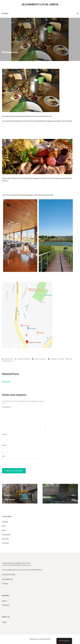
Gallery (4, 622)
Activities (54, 359)
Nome (5, 434)
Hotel (4, 526)
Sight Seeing (6, 381)
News (4, 530)
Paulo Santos (7, 359)
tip (11, 361)
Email (5, 445)
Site (3, 456)
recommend (6, 361)
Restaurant (6, 605)
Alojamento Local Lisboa (40, 4)
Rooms (4, 601)
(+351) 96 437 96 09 (9, 574)
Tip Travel (61, 359)
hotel (70, 359)
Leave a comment (39, 359)
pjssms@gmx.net (8, 579)
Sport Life (5, 539)
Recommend (6, 534)
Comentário (7, 407)
